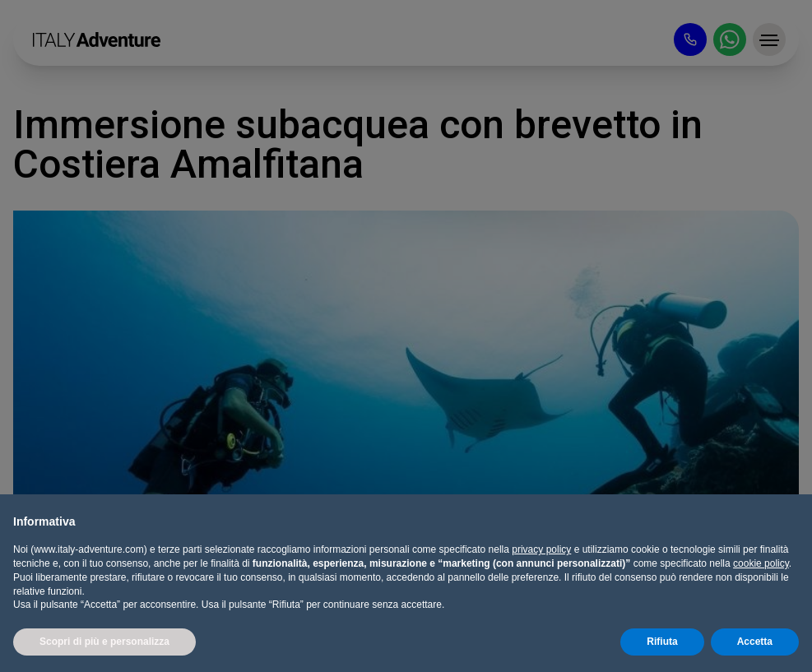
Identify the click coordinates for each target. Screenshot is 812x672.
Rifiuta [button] (662, 642)
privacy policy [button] (541, 549)
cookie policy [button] (761, 563)
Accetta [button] (755, 642)
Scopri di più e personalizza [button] (104, 642)
